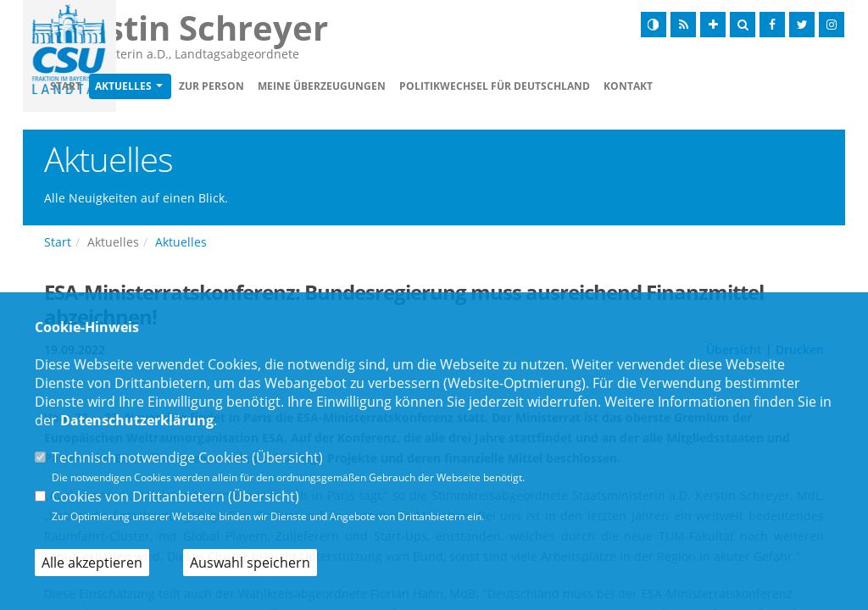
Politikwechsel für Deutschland (592, 86)
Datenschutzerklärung (137, 420)
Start (163, 86)
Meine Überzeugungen (419, 86)
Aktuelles (221, 86)
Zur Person (309, 86)
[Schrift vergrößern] (713, 25)
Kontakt (726, 86)
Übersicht (287, 457)
